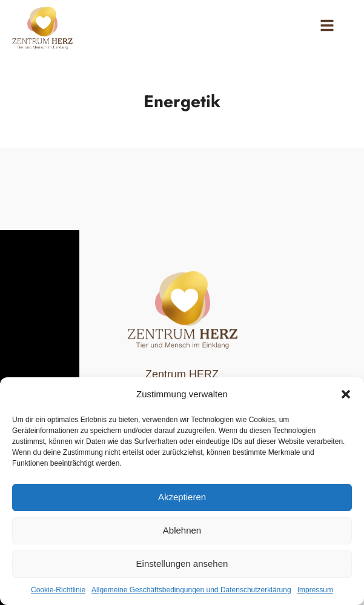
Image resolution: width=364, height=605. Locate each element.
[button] (346, 394)
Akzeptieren (182, 497)
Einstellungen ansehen (182, 564)
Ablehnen (182, 530)
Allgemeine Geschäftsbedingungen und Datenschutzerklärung (191, 590)
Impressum (315, 590)
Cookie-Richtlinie (58, 590)
